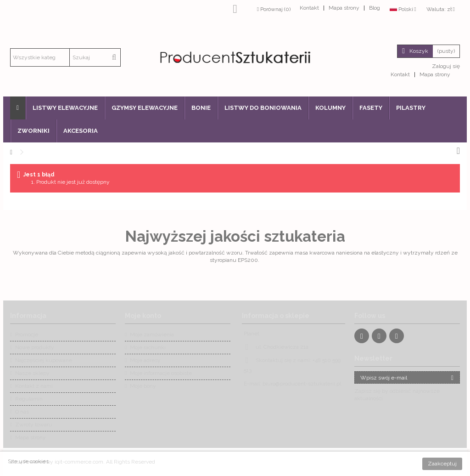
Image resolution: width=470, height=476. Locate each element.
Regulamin (29, 399)
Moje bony (143, 386)
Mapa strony (344, 8)
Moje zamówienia (152, 334)
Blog (375, 8)
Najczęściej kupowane (44, 360)
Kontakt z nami (34, 386)
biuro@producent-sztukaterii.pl (302, 384)
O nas (22, 412)
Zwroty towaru (34, 425)
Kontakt (309, 8)
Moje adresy (145, 360)
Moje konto (143, 316)
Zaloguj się (445, 66)
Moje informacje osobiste (161, 373)
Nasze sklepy (32, 373)
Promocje (27, 334)
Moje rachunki (148, 347)
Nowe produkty (35, 347)
